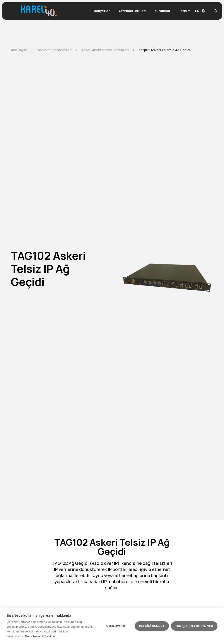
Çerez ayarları (116, 626)
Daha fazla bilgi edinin (40, 636)
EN (200, 11)
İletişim (185, 11)
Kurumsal (162, 11)
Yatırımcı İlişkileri (132, 11)
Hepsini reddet (152, 626)
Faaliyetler (101, 11)
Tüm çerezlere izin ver (194, 626)
